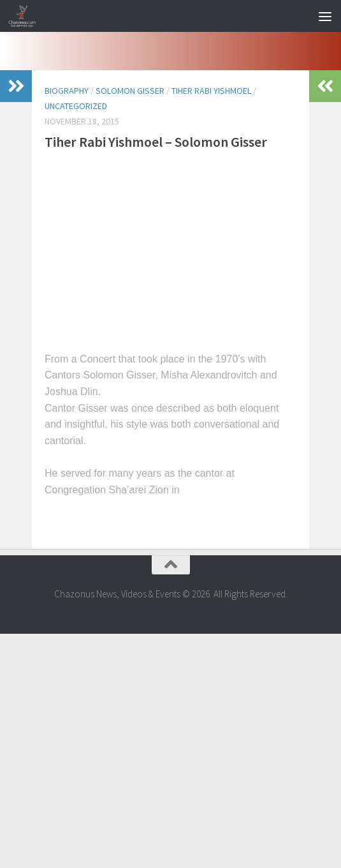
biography (67, 91)
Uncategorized (76, 106)
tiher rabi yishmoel (211, 91)
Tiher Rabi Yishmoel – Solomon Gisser (156, 142)
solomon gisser (130, 91)
